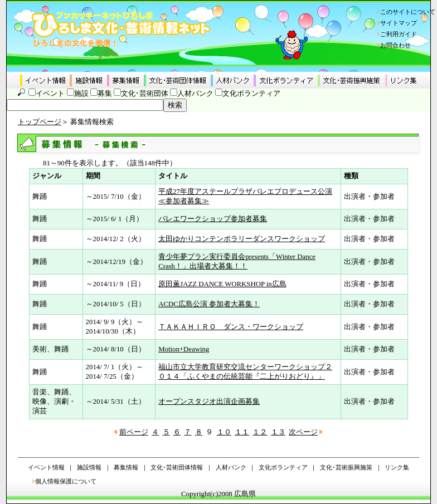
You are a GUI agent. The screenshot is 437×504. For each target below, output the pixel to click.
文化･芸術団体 (145, 94)
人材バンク (195, 94)
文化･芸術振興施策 (346, 467)
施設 (81, 94)
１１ (242, 432)
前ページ (134, 432)
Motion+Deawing (184, 349)
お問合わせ (395, 45)
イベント (50, 94)
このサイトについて (408, 12)
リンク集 (397, 467)
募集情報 (126, 467)
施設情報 (89, 467)
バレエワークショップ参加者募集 (213, 219)
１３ (278, 432)
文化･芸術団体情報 (177, 467)
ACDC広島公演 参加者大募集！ (209, 304)
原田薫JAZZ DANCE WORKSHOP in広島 (222, 284)
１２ (260, 432)
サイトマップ (399, 23)
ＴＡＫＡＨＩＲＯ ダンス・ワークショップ (231, 327)
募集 (105, 94)
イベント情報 (46, 467)
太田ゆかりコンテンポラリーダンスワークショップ (242, 239)
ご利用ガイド (399, 34)
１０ (224, 432)
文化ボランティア (251, 94)
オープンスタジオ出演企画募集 (209, 402)
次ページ (303, 432)
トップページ (40, 122)
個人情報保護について (66, 481)
